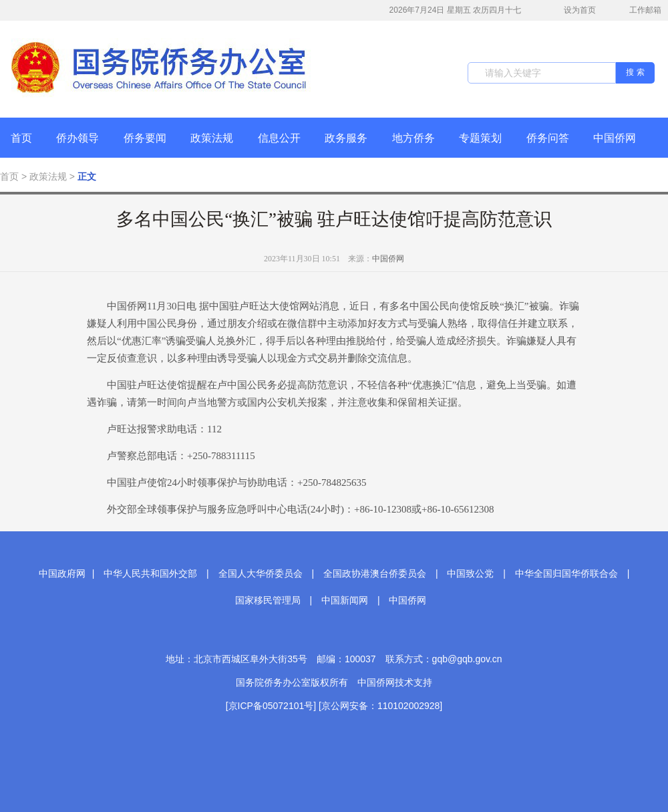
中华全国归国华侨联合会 (566, 573)
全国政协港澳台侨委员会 (375, 573)
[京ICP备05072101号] (271, 706)
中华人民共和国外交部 (150, 573)
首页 (21, 138)
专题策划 (480, 138)
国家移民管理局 (268, 600)
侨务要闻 (145, 138)
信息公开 (279, 138)
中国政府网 (62, 573)
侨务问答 (548, 138)
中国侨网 (615, 138)
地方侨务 (413, 138)
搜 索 (635, 72)
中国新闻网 (345, 600)
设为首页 (572, 10)
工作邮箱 (638, 11)
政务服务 (346, 138)
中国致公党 (470, 573)
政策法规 (212, 138)
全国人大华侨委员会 (261, 573)
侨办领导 (77, 138)
